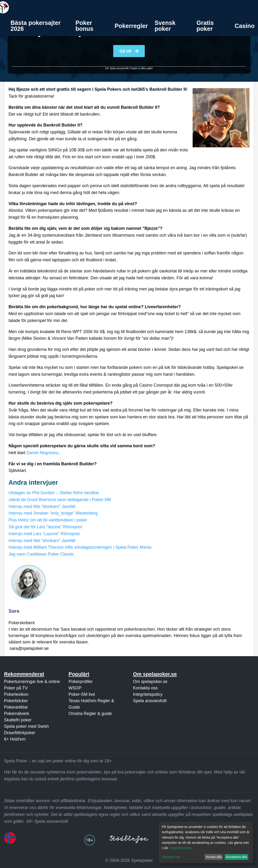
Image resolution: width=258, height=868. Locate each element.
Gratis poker (205, 26)
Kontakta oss (145, 688)
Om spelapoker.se (150, 682)
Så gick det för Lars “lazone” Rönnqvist (45, 527)
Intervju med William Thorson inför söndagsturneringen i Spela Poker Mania (80, 547)
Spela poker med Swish (26, 726)
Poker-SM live (82, 694)
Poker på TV (16, 688)
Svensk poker (165, 26)
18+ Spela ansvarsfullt (117, 68)
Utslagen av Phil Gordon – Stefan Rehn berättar (54, 493)
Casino (245, 26)
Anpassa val (171, 857)
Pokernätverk (17, 714)
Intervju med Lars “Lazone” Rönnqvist (44, 534)
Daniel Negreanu (43, 453)
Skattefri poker (18, 720)
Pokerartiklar (16, 707)
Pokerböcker (16, 701)
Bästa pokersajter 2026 (35, 26)
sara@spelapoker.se (29, 648)
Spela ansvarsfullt (150, 701)
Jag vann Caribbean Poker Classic (41, 554)
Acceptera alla (237, 857)
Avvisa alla (214, 857)
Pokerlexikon (16, 694)
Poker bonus (85, 26)
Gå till (129, 51)
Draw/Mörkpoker (20, 733)
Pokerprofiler (81, 682)
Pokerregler (131, 26)
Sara (14, 611)
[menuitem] (40, 26)
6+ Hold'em (15, 739)
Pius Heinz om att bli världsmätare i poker (48, 520)
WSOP (75, 688)
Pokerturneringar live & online (32, 682)
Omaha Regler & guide (90, 714)
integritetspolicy (180, 848)
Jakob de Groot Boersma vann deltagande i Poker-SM (60, 500)
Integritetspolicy (148, 694)
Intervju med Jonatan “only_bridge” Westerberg (53, 513)
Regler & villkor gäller (142, 68)
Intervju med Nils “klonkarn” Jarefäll (42, 506)
